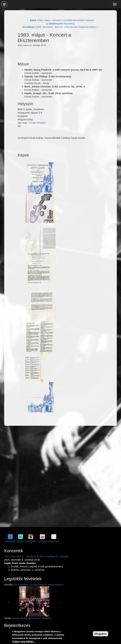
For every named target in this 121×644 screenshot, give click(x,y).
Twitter (20, 541)
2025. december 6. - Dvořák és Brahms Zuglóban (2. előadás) (36, 556)
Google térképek (37, 123)
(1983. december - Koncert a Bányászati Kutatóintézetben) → (61, 27)
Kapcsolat (54, 541)
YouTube (42, 541)
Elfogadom (100, 635)
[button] (9, 601)
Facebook (10, 541)
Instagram (31, 541)
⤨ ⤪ (61, 24)
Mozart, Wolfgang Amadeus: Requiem (32, 618)
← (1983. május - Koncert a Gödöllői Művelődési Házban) (60, 20)
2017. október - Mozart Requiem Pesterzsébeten (39, 585)
